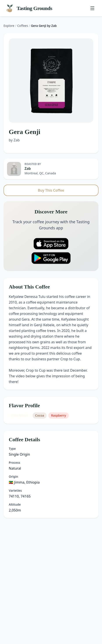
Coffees (23, 26)
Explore (9, 26)
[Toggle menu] (92, 8)
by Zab (14, 140)
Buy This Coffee (51, 190)
